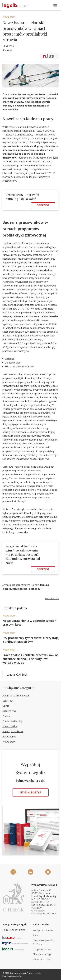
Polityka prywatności (12, 976)
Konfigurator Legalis (43, 930)
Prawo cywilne (10, 726)
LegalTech (8, 701)
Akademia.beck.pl (42, 954)
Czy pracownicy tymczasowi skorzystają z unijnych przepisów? (30, 640)
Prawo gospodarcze (13, 731)
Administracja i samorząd (16, 696)
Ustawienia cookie (42, 959)
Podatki (6, 716)
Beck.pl (37, 935)
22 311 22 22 (18, 930)
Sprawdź (43, 205)
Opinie (6, 706)
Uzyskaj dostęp (31, 792)
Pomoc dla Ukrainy (12, 721)
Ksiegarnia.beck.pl (42, 949)
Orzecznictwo (9, 711)
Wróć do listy (52, 598)
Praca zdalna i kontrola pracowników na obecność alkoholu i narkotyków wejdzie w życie (30, 659)
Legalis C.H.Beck (17, 674)
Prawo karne (9, 737)
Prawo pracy (9, 17)
